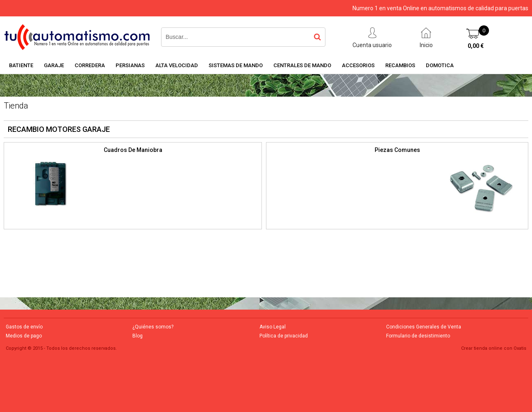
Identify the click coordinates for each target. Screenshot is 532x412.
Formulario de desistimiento (418, 336)
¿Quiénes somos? (153, 327)
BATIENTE (21, 65)
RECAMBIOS (400, 65)
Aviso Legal (273, 327)
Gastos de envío (24, 327)
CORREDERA (90, 65)
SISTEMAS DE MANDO (236, 65)
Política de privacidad (284, 336)
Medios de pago (24, 336)
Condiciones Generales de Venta (424, 327)
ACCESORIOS (358, 65)
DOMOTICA (440, 65)
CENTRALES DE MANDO (302, 65)
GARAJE (54, 65)
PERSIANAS (130, 65)
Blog (138, 336)
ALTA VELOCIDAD (177, 65)
